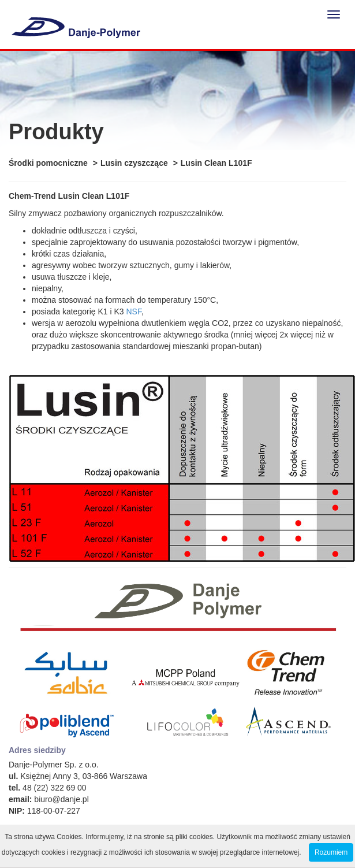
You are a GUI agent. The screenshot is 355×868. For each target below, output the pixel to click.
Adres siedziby (37, 750)
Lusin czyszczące (134, 163)
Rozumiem (331, 852)
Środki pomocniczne (48, 163)
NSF (133, 311)
